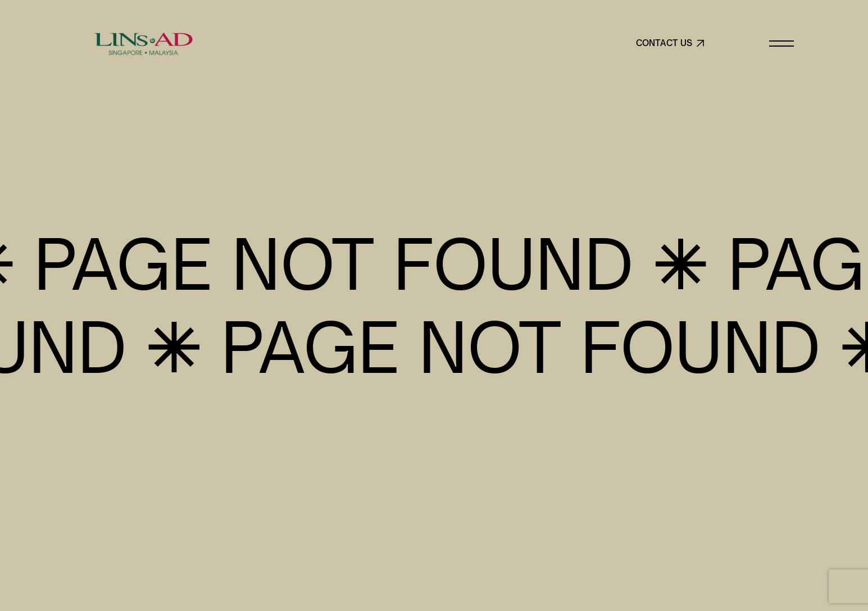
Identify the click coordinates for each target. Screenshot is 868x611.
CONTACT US (671, 44)
